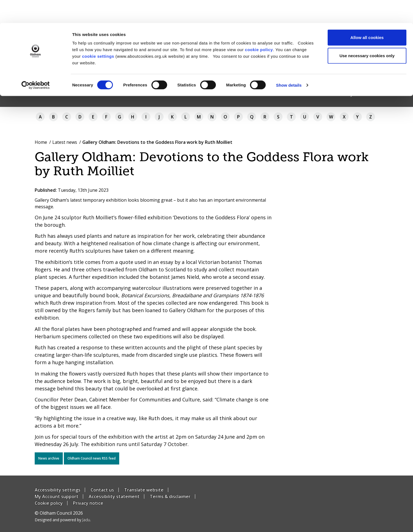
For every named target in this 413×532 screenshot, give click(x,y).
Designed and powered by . (63, 520)
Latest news (65, 142)
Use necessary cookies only (367, 33)
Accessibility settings (58, 490)
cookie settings (98, 33)
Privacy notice (88, 503)
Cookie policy (49, 503)
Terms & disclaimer (170, 496)
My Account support (57, 496)
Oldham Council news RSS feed (92, 458)
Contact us (102, 490)
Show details (289, 62)
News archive (49, 458)
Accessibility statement (114, 496)
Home (41, 142)
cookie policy (259, 27)
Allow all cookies (367, 14)
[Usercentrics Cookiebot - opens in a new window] (36, 62)
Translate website (144, 490)
